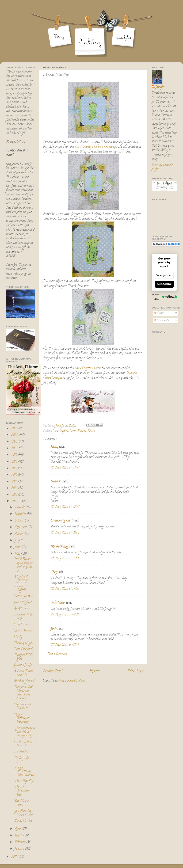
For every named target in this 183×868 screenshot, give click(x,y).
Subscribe (164, 284)
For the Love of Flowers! (23, 744)
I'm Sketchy (21, 752)
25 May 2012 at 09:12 (65, 533)
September (21, 527)
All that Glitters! (24, 681)
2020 (15, 448)
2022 (15, 435)
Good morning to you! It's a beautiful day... (24, 732)
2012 (15, 502)
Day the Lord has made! (22, 707)
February (20, 842)
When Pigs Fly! (24, 781)
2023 (15, 429)
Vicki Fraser (58, 603)
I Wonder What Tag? (24, 617)
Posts (159, 313)
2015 (15, 482)
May (18, 554)
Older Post (135, 671)
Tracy (54, 573)
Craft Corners (22, 625)
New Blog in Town (22, 803)
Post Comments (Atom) (72, 681)
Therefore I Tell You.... (23, 657)
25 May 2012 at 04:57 (65, 468)
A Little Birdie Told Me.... (23, 673)
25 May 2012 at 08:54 (65, 507)
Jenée (54, 629)
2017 (14, 469)
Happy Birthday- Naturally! (22, 718)
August (19, 534)
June (18, 547)
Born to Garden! (24, 596)
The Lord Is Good (21, 760)
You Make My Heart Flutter (24, 813)
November (21, 514)
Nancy (54, 447)
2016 (15, 475)
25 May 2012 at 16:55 (65, 559)
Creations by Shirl (62, 521)
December (21, 508)
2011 (14, 857)
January (20, 849)
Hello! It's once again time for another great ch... (23, 565)
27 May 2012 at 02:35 (65, 615)
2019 (15, 455)
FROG (18, 637)
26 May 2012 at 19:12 (65, 589)
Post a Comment (57, 654)
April (18, 829)
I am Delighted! (24, 649)
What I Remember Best (21, 791)
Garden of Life (23, 665)
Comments (161, 321)
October (20, 521)
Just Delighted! (23, 603)
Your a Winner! (24, 631)
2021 (15, 442)
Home (94, 671)
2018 (15, 462)
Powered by (165, 297)
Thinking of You (24, 643)
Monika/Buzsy (60, 547)
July (18, 541)
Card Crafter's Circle (87, 368)
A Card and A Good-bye (22, 579)
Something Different (21, 589)
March (19, 836)
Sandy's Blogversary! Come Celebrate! (24, 772)
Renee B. (56, 482)
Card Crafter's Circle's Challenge (96, 147)
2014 (15, 488)
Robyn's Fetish (86, 431)
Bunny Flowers (23, 821)
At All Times (22, 609)
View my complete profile (162, 167)
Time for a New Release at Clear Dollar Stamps (23, 693)
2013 (15, 495)
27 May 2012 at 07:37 (65, 645)
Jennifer (160, 87)
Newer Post (53, 671)
